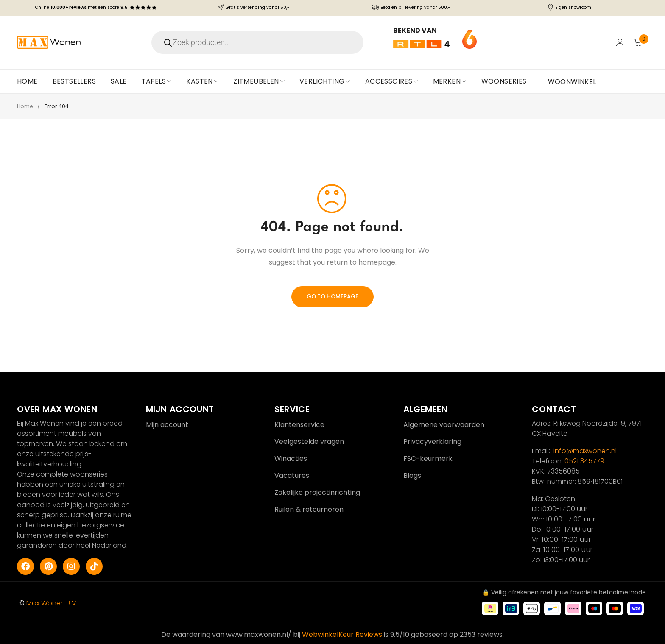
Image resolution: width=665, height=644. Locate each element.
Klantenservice (299, 425)
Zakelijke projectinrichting (317, 492)
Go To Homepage (333, 297)
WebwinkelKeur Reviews (342, 634)
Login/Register (619, 42)
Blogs (412, 475)
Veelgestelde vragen (309, 442)
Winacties (291, 459)
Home (25, 106)
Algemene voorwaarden (444, 425)
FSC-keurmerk (428, 459)
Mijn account (167, 425)
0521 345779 (584, 461)
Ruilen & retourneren (309, 509)
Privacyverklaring (432, 442)
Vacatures (292, 475)
